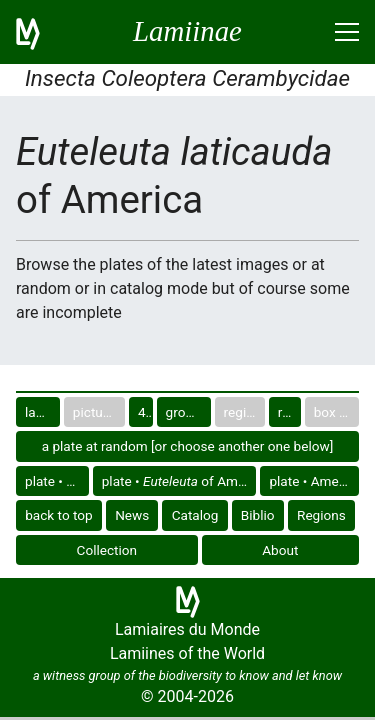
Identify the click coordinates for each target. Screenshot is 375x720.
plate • (56, 481)
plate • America (314, 481)
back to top (59, 515)
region (289, 412)
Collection (107, 550)
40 (145, 412)
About (280, 550)
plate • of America (179, 481)
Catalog (195, 515)
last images (42, 412)
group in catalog (188, 412)
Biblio (258, 515)
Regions (321, 515)
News (132, 515)
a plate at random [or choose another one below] (188, 446)
